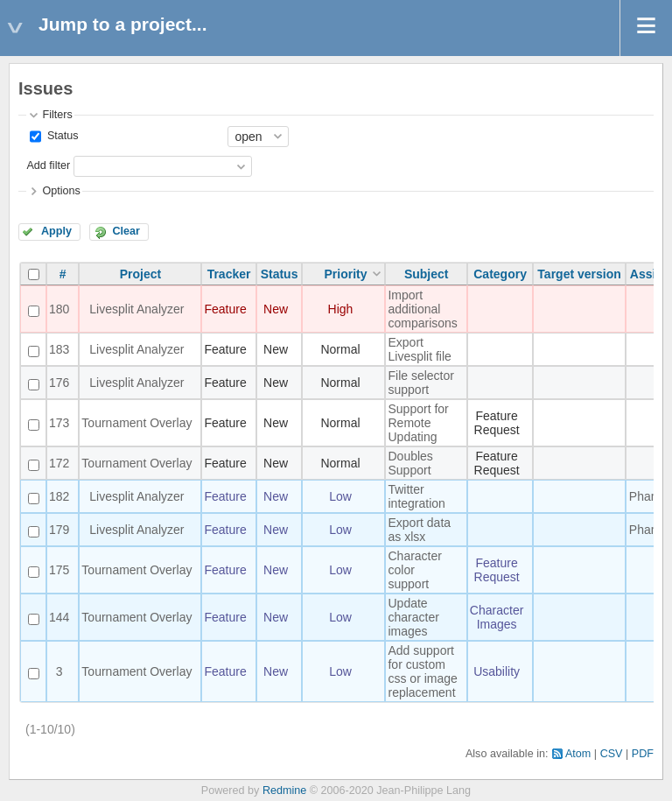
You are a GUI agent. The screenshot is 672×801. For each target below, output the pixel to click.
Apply (56, 231)
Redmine (284, 790)
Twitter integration (416, 496)
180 (59, 309)
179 (59, 530)
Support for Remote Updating (418, 423)
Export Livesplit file (419, 349)
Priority (345, 274)
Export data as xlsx (419, 530)
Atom (578, 754)
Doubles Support (410, 463)
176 (59, 383)
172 (59, 463)
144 (59, 617)
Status (61, 136)
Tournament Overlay (136, 423)
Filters (57, 115)
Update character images (413, 617)
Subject (427, 274)
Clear (126, 231)
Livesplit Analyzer (136, 309)
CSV (612, 754)
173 (59, 423)
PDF (643, 754)
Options (61, 191)
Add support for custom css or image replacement (422, 671)
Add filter (48, 165)
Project (140, 274)
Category (500, 274)
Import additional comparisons (422, 309)
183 (59, 349)
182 (59, 496)
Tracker (229, 274)
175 (59, 570)
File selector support (420, 383)
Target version (579, 274)
